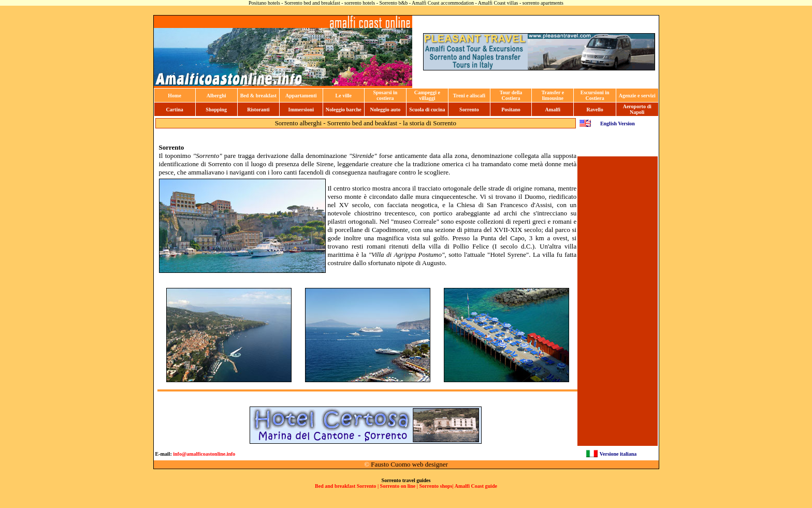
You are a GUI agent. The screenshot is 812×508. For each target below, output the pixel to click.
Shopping (216, 110)
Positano (511, 110)
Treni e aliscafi (469, 96)
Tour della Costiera (511, 95)
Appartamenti (301, 96)
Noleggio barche (344, 110)
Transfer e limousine (553, 95)
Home (175, 96)
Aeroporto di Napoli (637, 109)
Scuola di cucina (427, 110)
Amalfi (553, 110)
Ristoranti (258, 110)
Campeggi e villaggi (427, 95)
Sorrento (469, 110)
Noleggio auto (386, 110)
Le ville (344, 96)
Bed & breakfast (258, 96)
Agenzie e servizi (637, 96)
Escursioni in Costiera (595, 95)
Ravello (595, 110)
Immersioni (301, 110)
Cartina (174, 110)
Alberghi (216, 96)
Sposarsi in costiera (385, 95)
